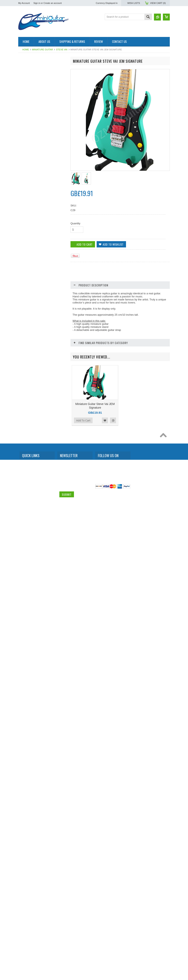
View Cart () (158, 3)
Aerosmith (26, 96)
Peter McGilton (28, 420)
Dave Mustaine (29, 213)
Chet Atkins (27, 193)
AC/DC (24, 90)
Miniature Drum (29, 76)
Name (63, 956)
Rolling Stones (28, 475)
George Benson (29, 248)
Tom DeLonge (28, 550)
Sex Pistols (26, 481)
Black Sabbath (28, 145)
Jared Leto (26, 282)
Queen (24, 440)
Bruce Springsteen (30, 165)
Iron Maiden (27, 275)
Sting (23, 516)
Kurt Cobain (27, 344)
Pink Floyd (26, 426)
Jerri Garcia (27, 289)
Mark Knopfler (28, 358)
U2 (22, 557)
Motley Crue (27, 385)
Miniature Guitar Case (32, 578)
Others (24, 413)
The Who (25, 537)
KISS (23, 337)
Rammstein (27, 447)
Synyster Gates (29, 523)
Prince (24, 433)
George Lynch (28, 255)
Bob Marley (27, 151)
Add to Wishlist (53, 682)
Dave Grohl (27, 206)
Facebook (100, 956)
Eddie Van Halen (29, 227)
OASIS (24, 406)
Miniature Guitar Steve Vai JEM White (43, 905)
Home (26, 50)
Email (63, 971)
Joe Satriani (27, 303)
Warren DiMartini (30, 564)
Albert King (26, 103)
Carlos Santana (29, 186)
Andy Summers (29, 117)
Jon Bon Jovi (27, 316)
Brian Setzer (27, 158)
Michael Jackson (29, 371)
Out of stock (30, 682)
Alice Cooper (27, 110)
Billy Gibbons (28, 138)
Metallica (25, 365)
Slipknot (25, 488)
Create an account (52, 3)
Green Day (26, 261)
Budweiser (26, 179)
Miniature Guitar (42, 50)
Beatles (25, 131)
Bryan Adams (28, 172)
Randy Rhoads (28, 454)
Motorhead (26, 392)
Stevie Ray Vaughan (32, 509)
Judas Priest (27, 323)
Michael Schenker (30, 378)
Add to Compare (62, 682)
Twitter (107, 956)
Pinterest (115, 956)
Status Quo (27, 495)
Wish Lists (134, 3)
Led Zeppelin (27, 351)
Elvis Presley (27, 234)
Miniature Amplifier (30, 69)
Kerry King (26, 330)
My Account (24, 3)
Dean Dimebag (29, 220)
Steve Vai (62, 50)
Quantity (75, 223)
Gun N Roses (28, 268)
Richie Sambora (29, 461)
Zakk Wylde (27, 571)
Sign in (37, 3)
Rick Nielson (27, 468)
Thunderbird (27, 543)
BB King (25, 124)
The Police (26, 530)
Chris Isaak (27, 200)
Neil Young (26, 399)
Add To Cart (30, 802)
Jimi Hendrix (27, 296)
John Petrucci (28, 310)
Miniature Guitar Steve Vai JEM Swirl (43, 669)
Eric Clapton (27, 241)
